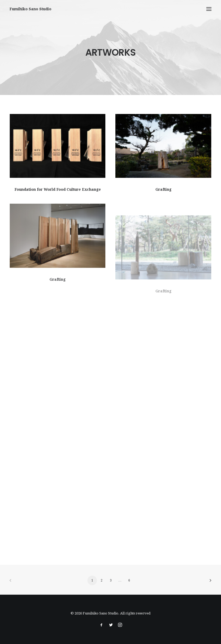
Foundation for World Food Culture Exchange (58, 189)
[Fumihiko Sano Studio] (30, 9)
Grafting (163, 190)
